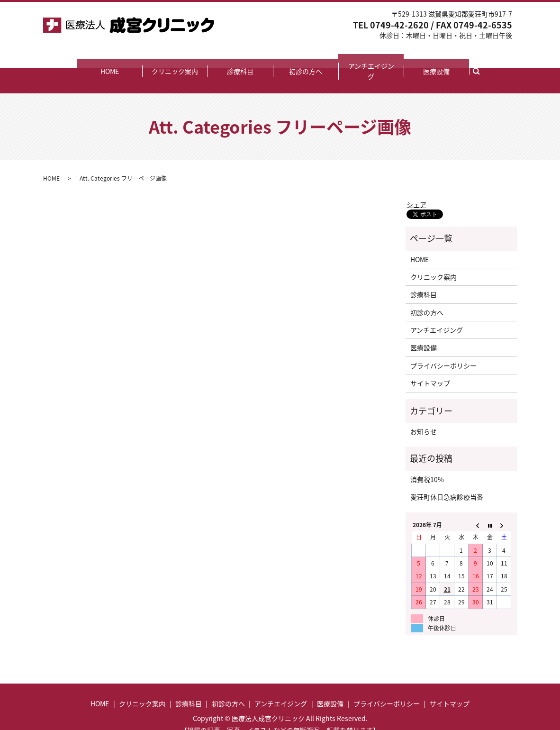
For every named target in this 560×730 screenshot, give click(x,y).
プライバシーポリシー (443, 346)
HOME (110, 61)
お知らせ (424, 411)
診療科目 (240, 61)
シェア (416, 184)
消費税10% (427, 459)
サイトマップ (430, 363)
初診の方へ (306, 61)
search (482, 61)
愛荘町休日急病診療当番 (447, 477)
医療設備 (436, 61)
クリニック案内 (175, 61)
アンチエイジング (371, 61)
